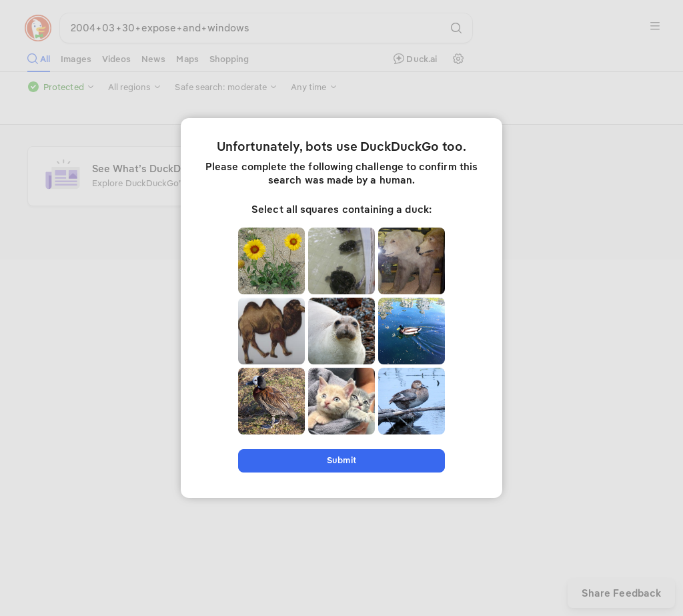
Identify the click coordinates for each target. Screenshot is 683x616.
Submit (341, 460)
